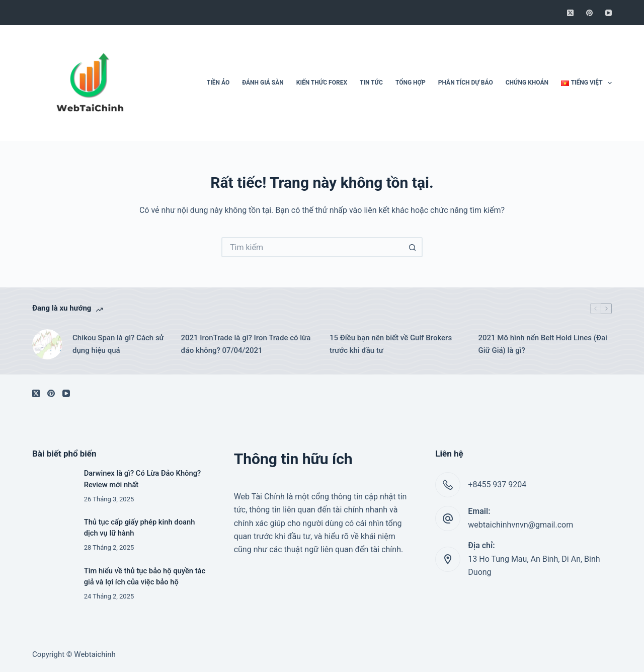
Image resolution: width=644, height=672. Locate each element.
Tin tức (371, 83)
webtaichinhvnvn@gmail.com (520, 525)
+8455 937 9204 (497, 484)
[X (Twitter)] (570, 13)
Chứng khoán (527, 83)
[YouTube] (609, 13)
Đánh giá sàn (263, 83)
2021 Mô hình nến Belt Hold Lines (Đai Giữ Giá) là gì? (543, 344)
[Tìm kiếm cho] (312, 247)
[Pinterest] (589, 13)
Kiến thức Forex (322, 83)
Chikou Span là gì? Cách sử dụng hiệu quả (118, 344)
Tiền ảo (218, 83)
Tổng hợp (411, 83)
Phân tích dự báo (466, 83)
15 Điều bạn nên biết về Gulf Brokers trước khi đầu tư (391, 344)
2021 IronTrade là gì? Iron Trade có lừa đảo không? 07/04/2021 (246, 344)
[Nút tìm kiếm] (413, 247)
